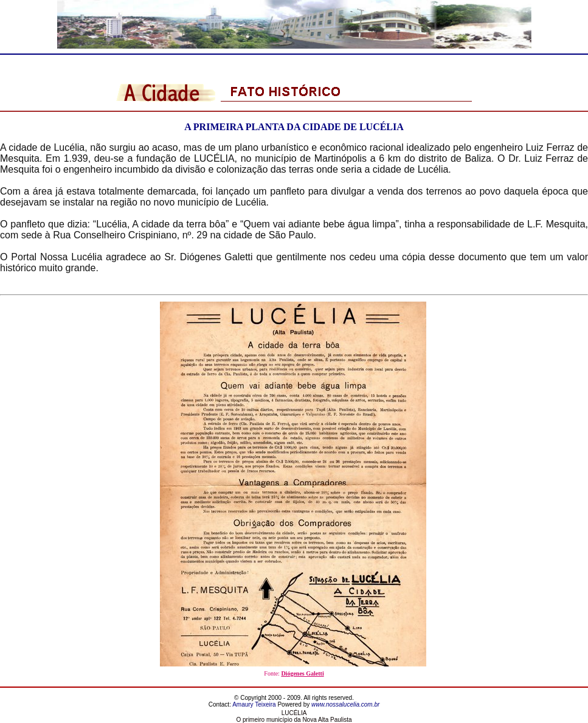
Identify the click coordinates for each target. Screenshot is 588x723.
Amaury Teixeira (254, 704)
